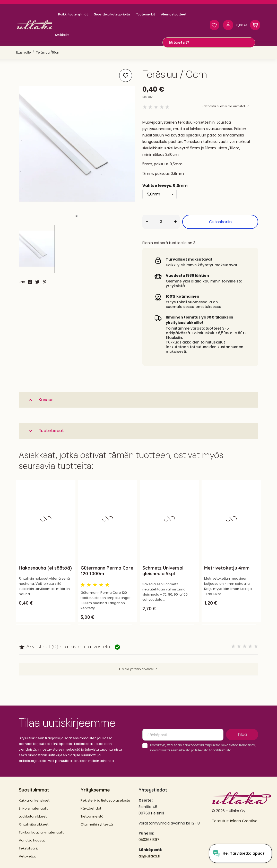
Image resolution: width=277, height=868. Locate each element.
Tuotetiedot (46, 431)
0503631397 (149, 840)
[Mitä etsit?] (209, 42)
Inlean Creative (244, 821)
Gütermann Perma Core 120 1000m (107, 571)
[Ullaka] (39, 25)
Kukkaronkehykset (34, 800)
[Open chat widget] (239, 853)
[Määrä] (161, 222)
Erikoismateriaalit (33, 808)
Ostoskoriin (220, 222)
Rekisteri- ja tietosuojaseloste (105, 800)
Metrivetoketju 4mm (227, 568)
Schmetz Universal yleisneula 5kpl (163, 571)
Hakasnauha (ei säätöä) (45, 568)
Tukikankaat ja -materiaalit (41, 832)
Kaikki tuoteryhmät (73, 14)
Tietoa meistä (92, 816)
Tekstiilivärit (28, 848)
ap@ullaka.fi (149, 856)
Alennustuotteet (174, 14)
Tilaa (242, 734)
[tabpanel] (77, 144)
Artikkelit (62, 35)
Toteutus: (221, 821)
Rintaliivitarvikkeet (34, 824)
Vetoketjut (27, 856)
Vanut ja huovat (32, 840)
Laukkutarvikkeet (33, 816)
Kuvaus (40, 400)
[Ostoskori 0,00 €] (248, 25)
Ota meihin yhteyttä (97, 824)
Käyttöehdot (91, 808)
